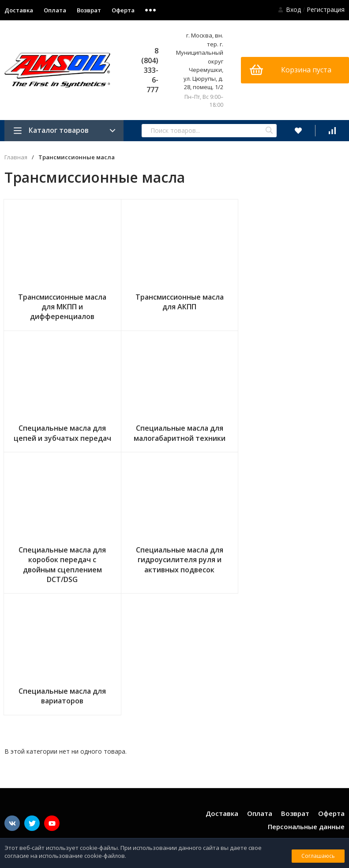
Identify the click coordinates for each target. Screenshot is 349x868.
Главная (16, 157)
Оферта (123, 10)
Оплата (55, 10)
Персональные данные (306, 696)
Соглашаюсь (318, 856)
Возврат (89, 10)
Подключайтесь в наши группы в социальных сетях (68, 712)
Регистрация (326, 9)
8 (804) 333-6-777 (150, 70)
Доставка (222, 683)
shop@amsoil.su (321, 757)
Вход (293, 9)
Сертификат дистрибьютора (307, 814)
